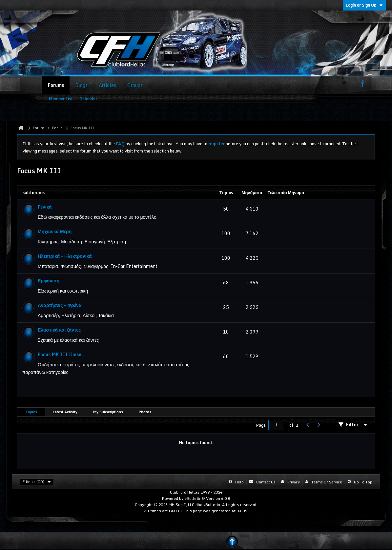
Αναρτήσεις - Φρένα (60, 305)
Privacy (294, 482)
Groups (135, 85)
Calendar (88, 99)
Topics (31, 412)
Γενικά (45, 207)
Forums (56, 85)
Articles (107, 85)
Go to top (363, 482)
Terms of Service (327, 482)
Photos (145, 412)
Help (239, 482)
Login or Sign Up (364, 5)
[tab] (31, 412)
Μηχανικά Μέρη (55, 231)
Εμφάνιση (49, 281)
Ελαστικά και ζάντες (59, 330)
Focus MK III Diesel (60, 354)
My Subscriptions (108, 412)
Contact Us (266, 482)
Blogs (81, 85)
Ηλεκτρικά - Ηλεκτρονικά (65, 256)
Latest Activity (65, 412)
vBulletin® (195, 498)
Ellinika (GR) (37, 482)
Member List (61, 99)
